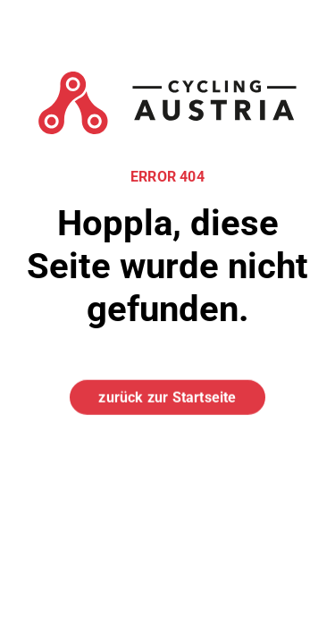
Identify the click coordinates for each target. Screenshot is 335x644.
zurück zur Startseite (167, 397)
